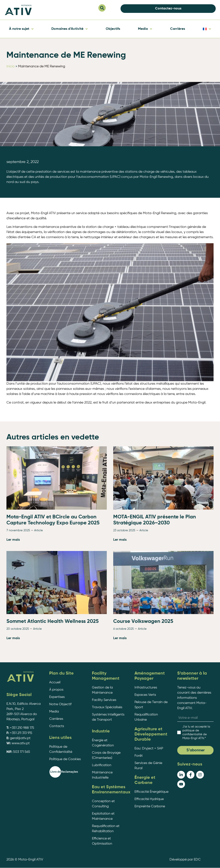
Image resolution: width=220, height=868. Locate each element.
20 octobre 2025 (18, 756)
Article (38, 658)
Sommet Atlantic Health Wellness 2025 (53, 749)
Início (11, 66)
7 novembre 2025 (18, 658)
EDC (197, 860)
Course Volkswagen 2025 (143, 749)
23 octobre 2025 (124, 658)
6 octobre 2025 (124, 756)
